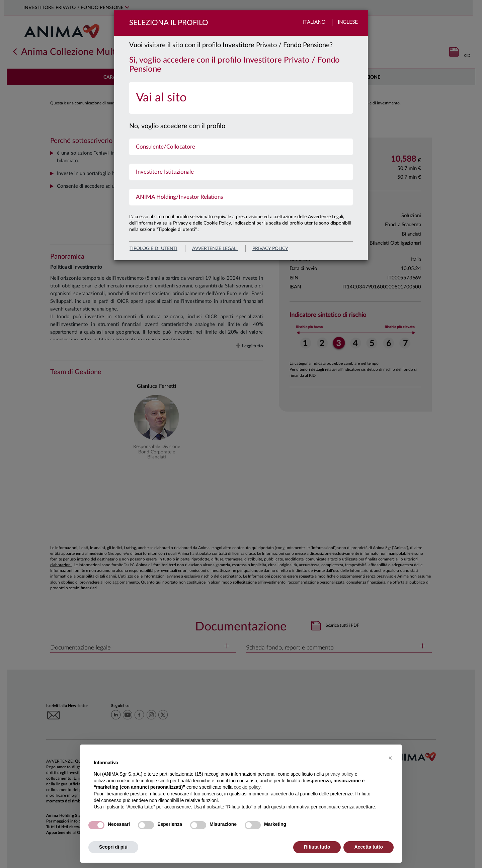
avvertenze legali (215, 249)
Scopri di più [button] (113, 847)
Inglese (348, 22)
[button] (390, 758)
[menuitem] (241, 98)
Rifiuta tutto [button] (317, 847)
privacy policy (270, 249)
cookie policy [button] (247, 787)
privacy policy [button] (339, 774)
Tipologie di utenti (153, 249)
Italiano (314, 22)
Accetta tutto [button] (369, 847)
